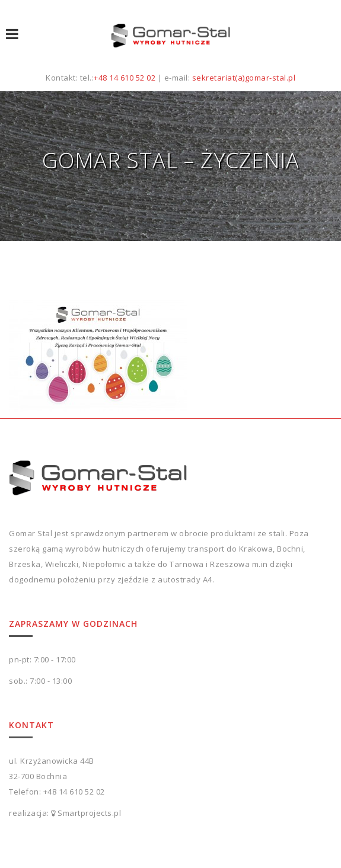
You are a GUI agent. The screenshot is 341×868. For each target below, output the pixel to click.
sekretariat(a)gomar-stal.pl (244, 78)
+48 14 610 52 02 (125, 78)
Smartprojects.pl (89, 813)
